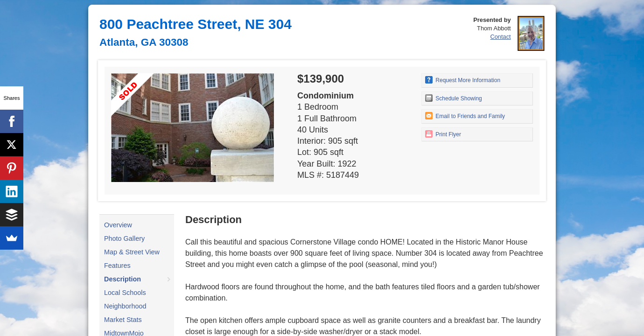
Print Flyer (443, 134)
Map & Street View (132, 252)
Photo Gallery (124, 238)
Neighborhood (125, 306)
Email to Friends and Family (465, 116)
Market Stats (123, 320)
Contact (501, 37)
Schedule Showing (454, 98)
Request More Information (463, 80)
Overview (118, 225)
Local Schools (125, 293)
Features (117, 266)
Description (122, 279)
